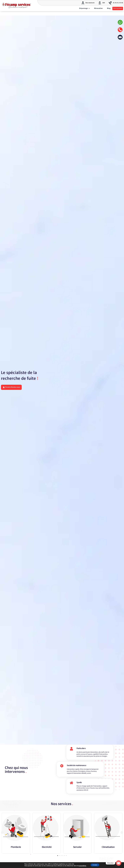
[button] (2, 835)
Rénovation (98, 8)
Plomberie (16, 849)
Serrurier (77, 849)
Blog (109, 8)
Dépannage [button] (84, 8)
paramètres (81, 866)
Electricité (47, 849)
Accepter (95, 865)
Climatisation (108, 849)
